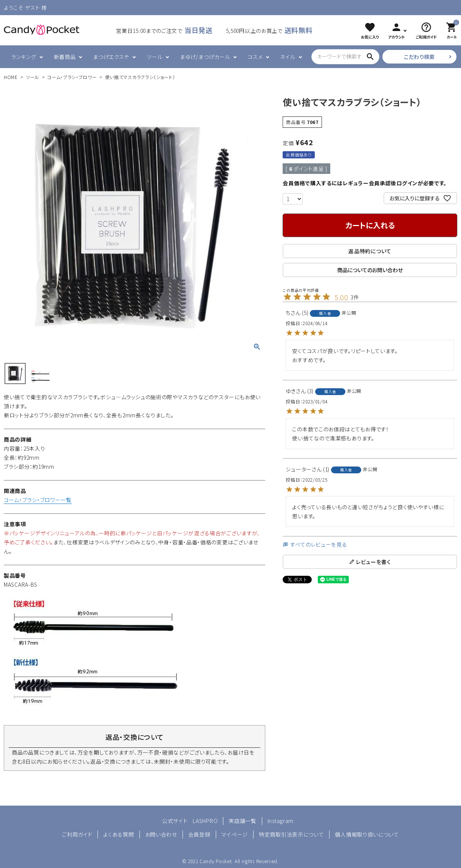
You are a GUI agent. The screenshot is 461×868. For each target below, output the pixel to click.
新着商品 (65, 57)
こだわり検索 (419, 57)
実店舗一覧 (243, 821)
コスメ (255, 57)
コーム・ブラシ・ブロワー (72, 77)
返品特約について (370, 251)
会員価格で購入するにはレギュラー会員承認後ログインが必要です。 (365, 183)
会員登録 (199, 834)
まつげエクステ (111, 57)
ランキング (24, 57)
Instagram (281, 821)
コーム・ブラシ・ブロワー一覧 (38, 500)
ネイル (288, 57)
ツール (155, 57)
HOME (11, 77)
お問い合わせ (161, 834)
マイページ (235, 834)
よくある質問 (118, 834)
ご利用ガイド (77, 834)
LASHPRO (205, 821)
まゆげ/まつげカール (205, 57)
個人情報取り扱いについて (367, 834)
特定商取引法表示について (291, 834)
